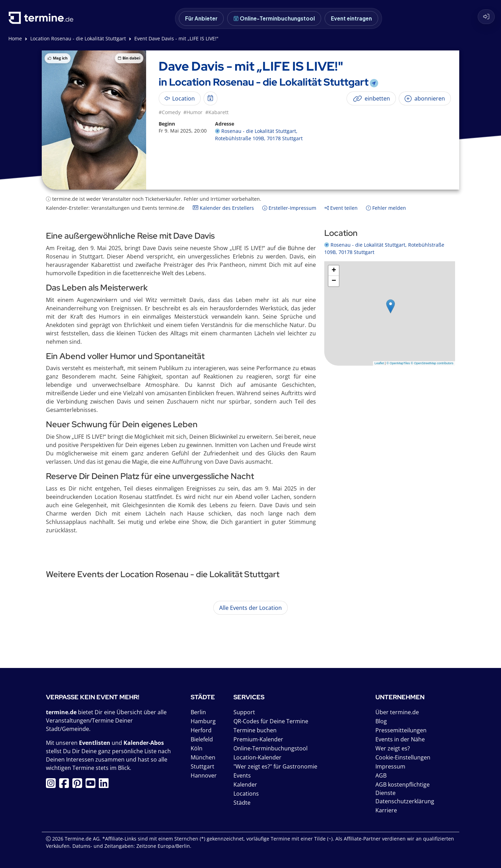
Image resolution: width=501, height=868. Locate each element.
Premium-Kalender (258, 739)
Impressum (390, 766)
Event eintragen (351, 18)
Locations (246, 794)
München (203, 757)
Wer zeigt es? (393, 748)
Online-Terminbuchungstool (274, 18)
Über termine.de (397, 712)
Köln (197, 748)
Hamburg (203, 721)
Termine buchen (255, 730)
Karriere (386, 810)
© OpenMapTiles (398, 363)
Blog (381, 721)
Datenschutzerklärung (405, 801)
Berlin (198, 712)
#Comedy (170, 112)
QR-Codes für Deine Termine (271, 721)
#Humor (193, 112)
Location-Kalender (257, 757)
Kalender (245, 785)
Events (242, 775)
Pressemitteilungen (401, 730)
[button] (391, 306)
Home (15, 38)
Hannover (204, 775)
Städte (242, 803)
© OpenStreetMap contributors (432, 363)
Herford (201, 730)
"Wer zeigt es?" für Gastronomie (275, 766)
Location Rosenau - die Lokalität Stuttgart (78, 38)
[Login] (486, 17)
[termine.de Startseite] (43, 20)
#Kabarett (217, 112)
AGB (381, 775)
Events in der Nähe (400, 739)
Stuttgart (202, 766)
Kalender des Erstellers (223, 208)
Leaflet (379, 363)
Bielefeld (202, 739)
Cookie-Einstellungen (403, 757)
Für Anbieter (201, 18)
